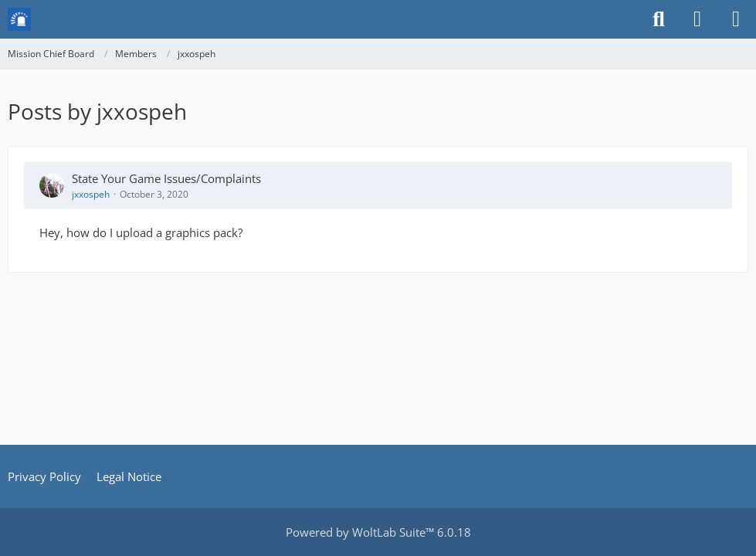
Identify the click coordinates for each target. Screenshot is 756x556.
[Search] (659, 19)
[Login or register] (697, 19)
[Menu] (736, 19)
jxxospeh (91, 194)
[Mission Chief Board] (19, 19)
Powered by (378, 532)
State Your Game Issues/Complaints (166, 178)
